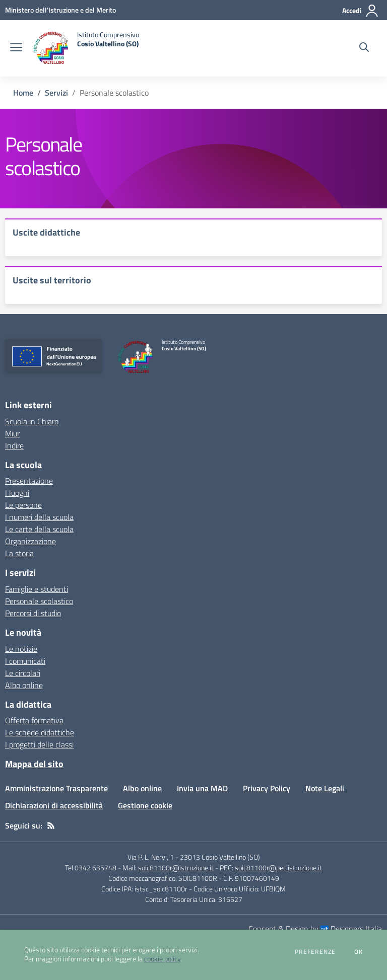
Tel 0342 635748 (91, 868)
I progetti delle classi (39, 744)
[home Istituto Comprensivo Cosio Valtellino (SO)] (86, 48)
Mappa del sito (34, 764)
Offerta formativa (34, 720)
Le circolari (23, 673)
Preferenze (315, 952)
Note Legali (325, 788)
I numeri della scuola (39, 517)
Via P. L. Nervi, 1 (151, 857)
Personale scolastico (39, 601)
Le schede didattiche (40, 732)
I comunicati (25, 661)
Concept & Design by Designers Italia (315, 929)
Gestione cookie (145, 805)
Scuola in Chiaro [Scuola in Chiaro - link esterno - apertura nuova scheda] (32, 421)
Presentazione (29, 481)
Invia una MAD (202, 788)
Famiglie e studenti (37, 589)
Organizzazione (30, 541)
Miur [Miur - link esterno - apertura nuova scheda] (12, 433)
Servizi (56, 93)
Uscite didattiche (46, 232)
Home (23, 93)
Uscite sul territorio (52, 280)
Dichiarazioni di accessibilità (54, 805)
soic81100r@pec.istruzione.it (278, 868)
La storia (19, 553)
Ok (359, 952)
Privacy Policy (267, 788)
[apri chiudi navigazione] (16, 48)
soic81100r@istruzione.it (176, 868)
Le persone (23, 505)
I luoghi (17, 493)
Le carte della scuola (39, 529)
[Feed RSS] (51, 825)
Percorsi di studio (33, 613)
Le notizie (21, 649)
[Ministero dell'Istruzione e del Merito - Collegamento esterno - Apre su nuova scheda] (60, 10)
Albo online (24, 685)
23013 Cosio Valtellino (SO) (220, 857)
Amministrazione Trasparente (56, 788)
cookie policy (162, 959)
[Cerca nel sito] (364, 48)
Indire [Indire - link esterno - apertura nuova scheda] (14, 445)
